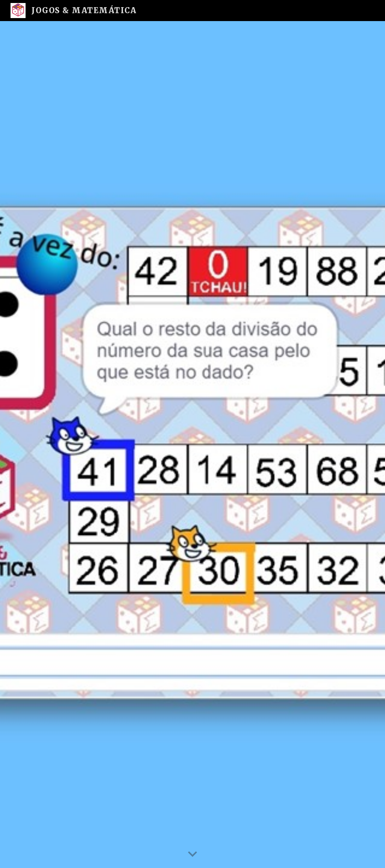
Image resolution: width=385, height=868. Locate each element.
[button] (192, 854)
